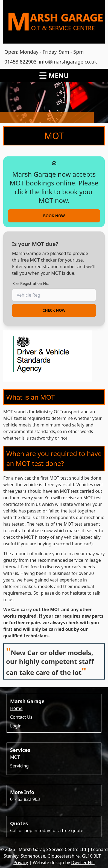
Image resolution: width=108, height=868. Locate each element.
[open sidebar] (54, 72)
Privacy (21, 863)
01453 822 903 (25, 799)
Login (16, 726)
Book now (54, 216)
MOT (15, 757)
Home (16, 708)
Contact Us (21, 717)
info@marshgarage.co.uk (68, 62)
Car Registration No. (31, 283)
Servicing (19, 766)
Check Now (54, 310)
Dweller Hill (83, 863)
